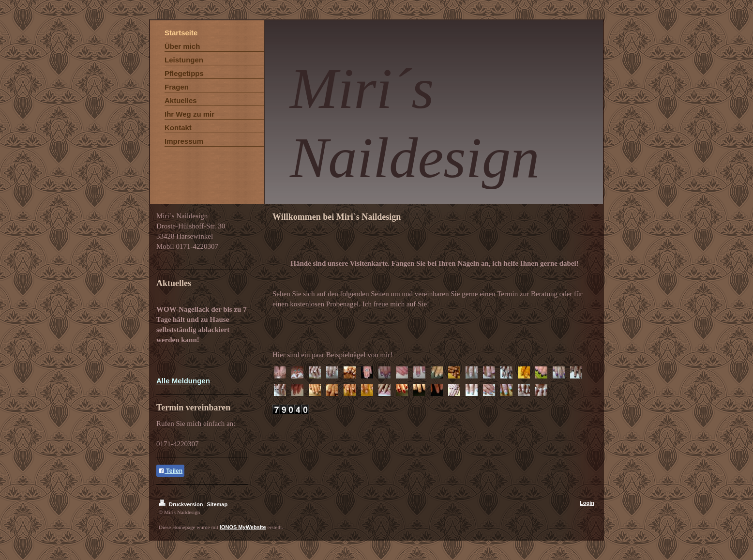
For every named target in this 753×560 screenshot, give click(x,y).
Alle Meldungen (183, 381)
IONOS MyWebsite (243, 527)
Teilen (170, 471)
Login (587, 503)
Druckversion (181, 504)
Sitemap (217, 504)
